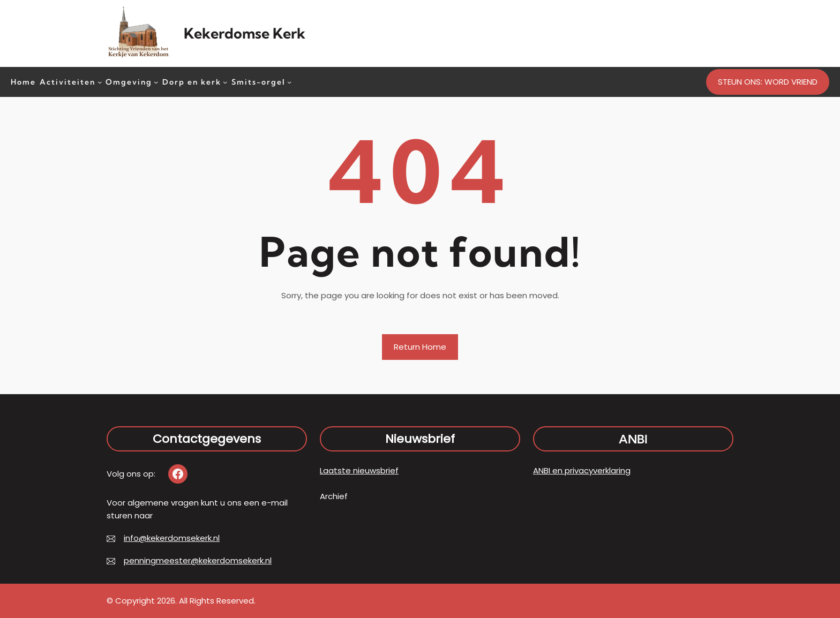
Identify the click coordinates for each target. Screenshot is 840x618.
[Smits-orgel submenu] (289, 81)
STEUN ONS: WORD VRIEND (768, 82)
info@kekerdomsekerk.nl (172, 538)
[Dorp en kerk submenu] (225, 81)
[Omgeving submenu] (156, 81)
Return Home (420, 347)
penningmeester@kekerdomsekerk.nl (198, 560)
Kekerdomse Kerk (245, 33)
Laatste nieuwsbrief (359, 470)
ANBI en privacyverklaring (582, 470)
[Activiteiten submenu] (100, 81)
